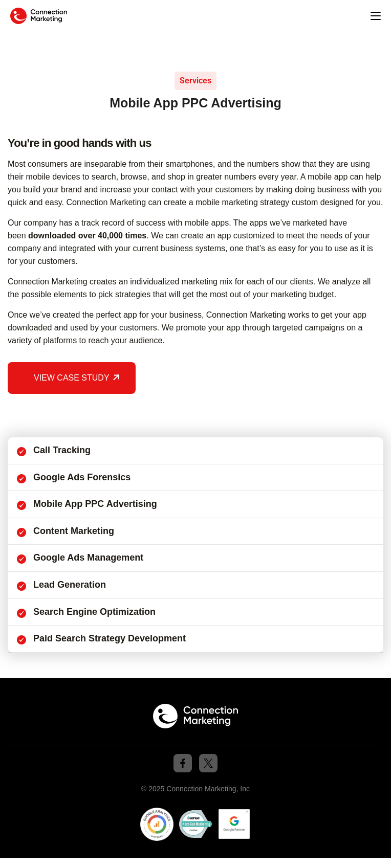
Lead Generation (70, 585)
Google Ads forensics (82, 477)
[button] (376, 16)
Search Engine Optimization (94, 612)
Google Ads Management (88, 558)
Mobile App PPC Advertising (95, 504)
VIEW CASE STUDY (72, 378)
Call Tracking (62, 450)
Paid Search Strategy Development (110, 638)
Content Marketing (74, 531)
